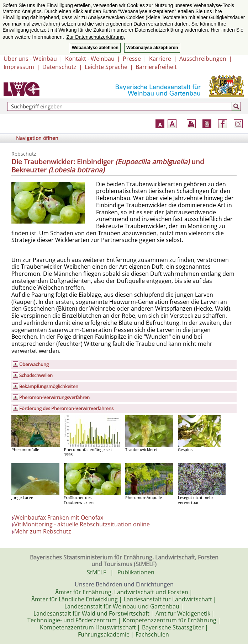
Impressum (19, 67)
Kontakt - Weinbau (90, 59)
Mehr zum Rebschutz (43, 531)
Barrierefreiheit (156, 67)
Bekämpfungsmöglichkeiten (49, 386)
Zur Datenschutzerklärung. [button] (96, 37)
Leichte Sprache (106, 67)
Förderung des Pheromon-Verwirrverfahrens (66, 408)
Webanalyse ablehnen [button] (95, 48)
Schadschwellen (36, 375)
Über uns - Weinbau (30, 59)
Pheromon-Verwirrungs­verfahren (54, 397)
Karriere (160, 59)
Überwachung (34, 364)
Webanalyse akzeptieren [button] (152, 48)
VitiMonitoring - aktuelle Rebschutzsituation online (82, 524)
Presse (132, 59)
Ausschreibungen (203, 59)
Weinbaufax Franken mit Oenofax (59, 517)
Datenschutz (59, 67)
